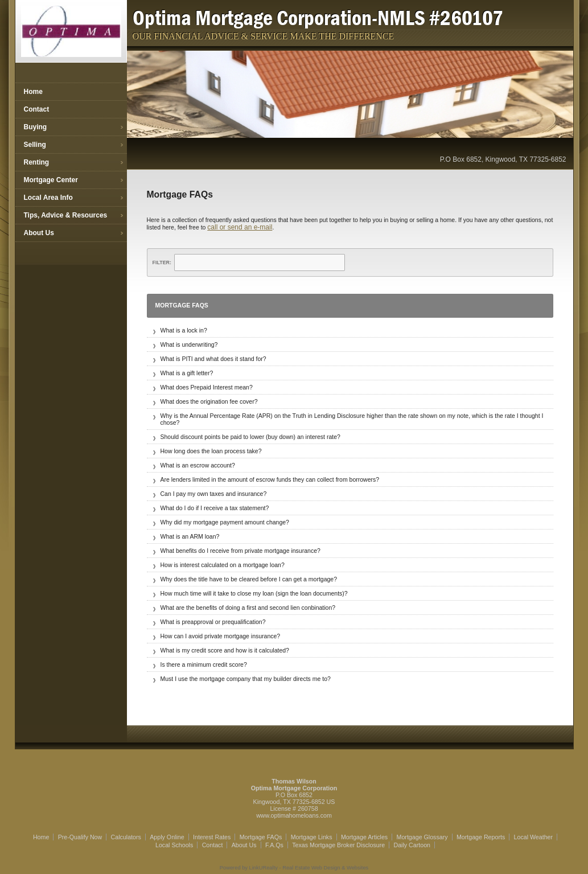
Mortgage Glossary (422, 837)
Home (33, 92)
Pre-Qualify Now (80, 837)
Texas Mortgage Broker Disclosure (338, 845)
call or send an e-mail (240, 227)
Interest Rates (212, 837)
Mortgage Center (51, 180)
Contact (37, 109)
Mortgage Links (312, 837)
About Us (39, 233)
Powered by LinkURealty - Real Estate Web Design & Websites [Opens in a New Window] (294, 868)
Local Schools (174, 845)
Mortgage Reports (481, 837)
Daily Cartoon (412, 845)
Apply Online (167, 837)
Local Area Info (48, 198)
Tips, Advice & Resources (66, 215)
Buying (36, 127)
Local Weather (534, 837)
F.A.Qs (274, 845)
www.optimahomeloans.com (294, 815)
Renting (37, 162)
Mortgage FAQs (261, 837)
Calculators (126, 837)
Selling (35, 145)
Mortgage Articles (364, 837)
